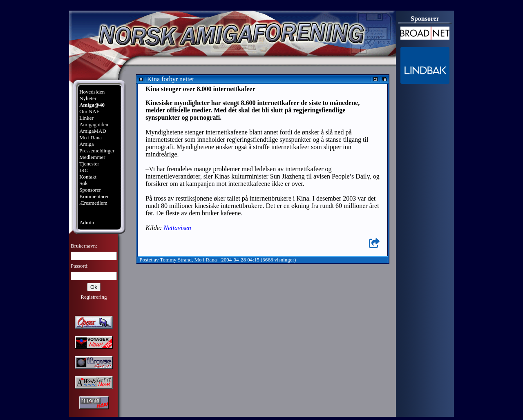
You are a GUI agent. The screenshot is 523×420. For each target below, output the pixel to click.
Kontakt (88, 177)
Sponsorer (90, 190)
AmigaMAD (93, 131)
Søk (83, 183)
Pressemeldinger (97, 151)
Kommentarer (94, 196)
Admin (87, 222)
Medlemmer (92, 157)
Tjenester (89, 164)
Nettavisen (177, 228)
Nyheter (88, 98)
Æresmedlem (93, 203)
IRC (84, 170)
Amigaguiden (94, 124)
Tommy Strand (176, 260)
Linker (86, 118)
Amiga (86, 144)
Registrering (94, 297)
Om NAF (89, 111)
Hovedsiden (92, 92)
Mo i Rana (91, 137)
